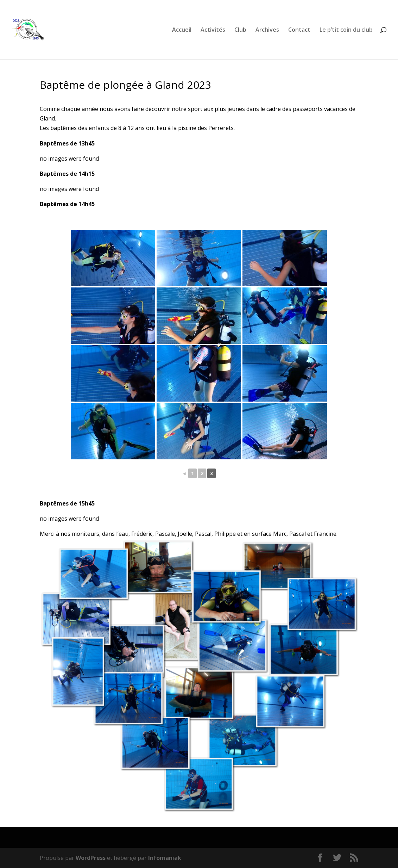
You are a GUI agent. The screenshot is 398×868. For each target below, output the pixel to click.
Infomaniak (165, 858)
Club (240, 30)
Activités (213, 30)
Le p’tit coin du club (346, 30)
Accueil (182, 30)
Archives (267, 30)
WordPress (91, 858)
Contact (299, 30)
